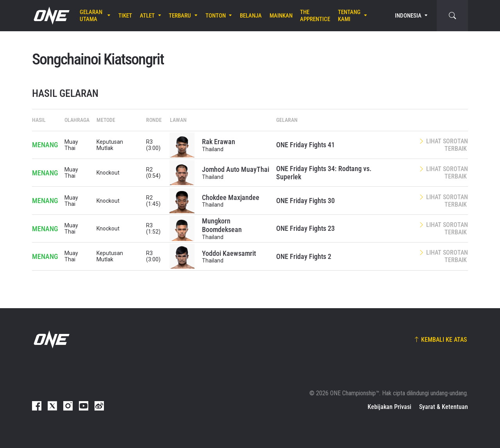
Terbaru (180, 16)
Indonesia (408, 16)
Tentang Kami (349, 16)
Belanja (251, 16)
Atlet (147, 16)
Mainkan (281, 16)
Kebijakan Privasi (389, 407)
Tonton (216, 16)
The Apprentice (315, 16)
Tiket (125, 16)
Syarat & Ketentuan (444, 407)
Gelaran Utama (91, 16)
